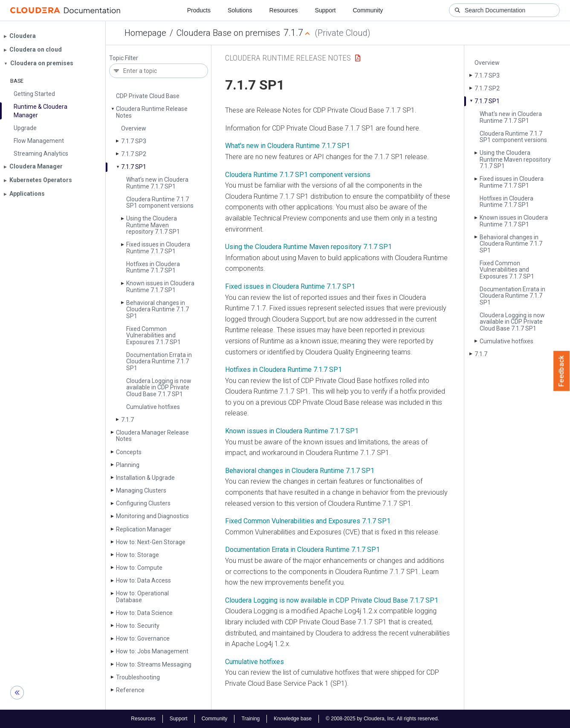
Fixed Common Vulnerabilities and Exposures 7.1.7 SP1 (153, 335)
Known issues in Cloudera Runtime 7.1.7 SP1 (160, 286)
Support (325, 10)
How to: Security (138, 626)
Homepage (145, 33)
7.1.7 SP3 (134, 141)
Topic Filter (124, 58)
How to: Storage (137, 555)
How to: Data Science (144, 613)
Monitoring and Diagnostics (152, 516)
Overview (134, 128)
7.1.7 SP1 (134, 167)
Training (250, 719)
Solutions (240, 10)
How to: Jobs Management (152, 651)
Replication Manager (144, 529)
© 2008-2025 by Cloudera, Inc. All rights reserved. (382, 719)
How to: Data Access (143, 580)
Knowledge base (293, 719)
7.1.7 (127, 420)
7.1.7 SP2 (134, 154)
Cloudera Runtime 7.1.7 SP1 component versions (160, 202)
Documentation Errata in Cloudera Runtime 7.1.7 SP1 (159, 361)
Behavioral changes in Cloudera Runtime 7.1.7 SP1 (158, 309)
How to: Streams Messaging (154, 664)
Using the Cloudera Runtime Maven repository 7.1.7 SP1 (153, 225)
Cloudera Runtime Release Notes (152, 112)
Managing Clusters (141, 490)
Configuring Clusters (143, 503)
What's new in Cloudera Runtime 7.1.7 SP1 (157, 183)
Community (368, 10)
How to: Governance (143, 638)
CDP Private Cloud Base (148, 96)
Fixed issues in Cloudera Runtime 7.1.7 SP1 (158, 248)
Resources (284, 10)
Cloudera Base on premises (228, 33)
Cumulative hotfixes (153, 407)
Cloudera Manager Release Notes (152, 436)
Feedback (562, 371)
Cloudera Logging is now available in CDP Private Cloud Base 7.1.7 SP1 (159, 387)
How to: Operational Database (142, 596)
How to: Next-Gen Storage (151, 542)
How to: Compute (139, 568)
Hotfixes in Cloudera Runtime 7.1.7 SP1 (153, 267)
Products (199, 10)
